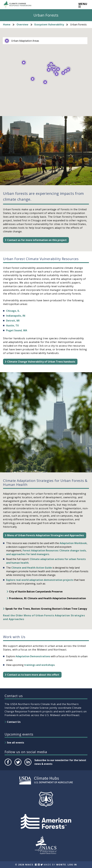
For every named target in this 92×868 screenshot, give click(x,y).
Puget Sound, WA (17, 330)
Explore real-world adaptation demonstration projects (40, 580)
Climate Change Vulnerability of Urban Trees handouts (41, 362)
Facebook (8, 765)
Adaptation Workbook (73, 543)
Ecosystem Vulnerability (49, 25)
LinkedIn (28, 765)
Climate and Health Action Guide (32, 568)
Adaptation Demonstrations (33, 656)
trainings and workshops (39, 665)
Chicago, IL (13, 311)
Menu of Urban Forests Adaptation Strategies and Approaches (46, 535)
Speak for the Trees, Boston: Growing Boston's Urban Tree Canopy (46, 609)
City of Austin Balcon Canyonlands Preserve (36, 592)
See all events (15, 743)
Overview (22, 25)
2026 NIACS (26, 865)
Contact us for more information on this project (37, 240)
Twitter (18, 765)
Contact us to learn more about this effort (33, 675)
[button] (33, 79)
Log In (72, 865)
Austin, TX (12, 325)
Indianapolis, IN (16, 316)
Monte (61, 865)
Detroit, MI (13, 321)
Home (7, 25)
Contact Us (14, 722)
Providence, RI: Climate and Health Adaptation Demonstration (47, 598)
